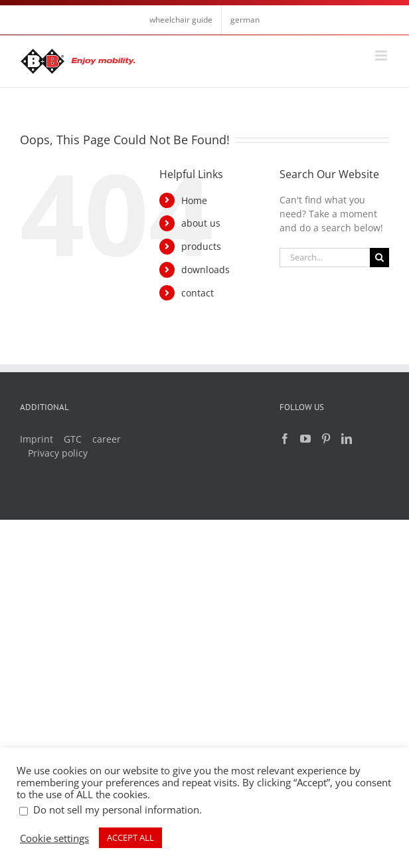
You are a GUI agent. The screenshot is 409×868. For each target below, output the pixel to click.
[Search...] (325, 258)
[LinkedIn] (347, 439)
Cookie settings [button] (54, 838)
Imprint (37, 439)
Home (194, 200)
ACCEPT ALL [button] (130, 837)
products (201, 246)
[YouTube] (305, 439)
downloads (205, 270)
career (107, 439)
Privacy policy (58, 453)
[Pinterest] (326, 439)
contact (198, 293)
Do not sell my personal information (116, 810)
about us (201, 223)
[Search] (379, 258)
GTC (73, 439)
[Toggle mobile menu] (382, 55)
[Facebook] (285, 439)
